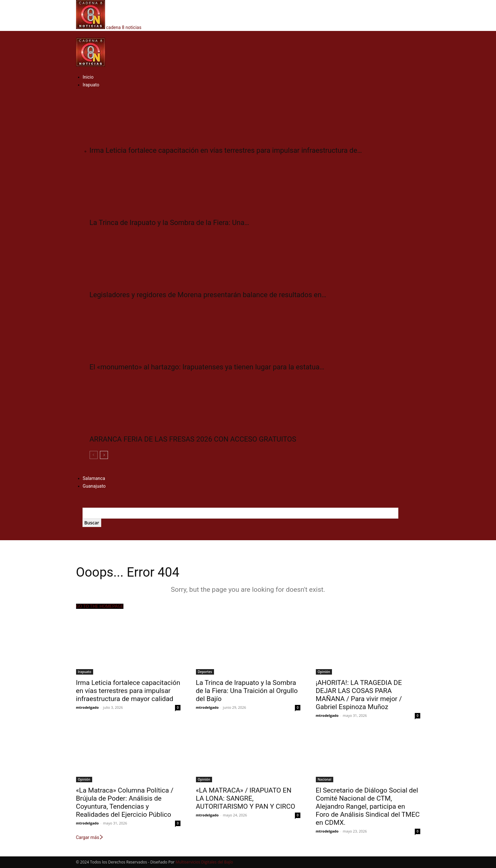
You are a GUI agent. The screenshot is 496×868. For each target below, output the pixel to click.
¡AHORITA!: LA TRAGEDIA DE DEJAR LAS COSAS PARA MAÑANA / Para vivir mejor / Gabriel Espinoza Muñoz (359, 695)
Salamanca (94, 478)
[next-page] (104, 455)
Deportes (205, 672)
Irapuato (91, 85)
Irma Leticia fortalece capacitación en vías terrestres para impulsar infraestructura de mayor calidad (128, 691)
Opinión (324, 672)
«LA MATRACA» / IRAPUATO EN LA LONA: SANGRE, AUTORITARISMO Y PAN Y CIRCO (246, 798)
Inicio (88, 77)
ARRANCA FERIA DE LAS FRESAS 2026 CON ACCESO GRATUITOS (193, 439)
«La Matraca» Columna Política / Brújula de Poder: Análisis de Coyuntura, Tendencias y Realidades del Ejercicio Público (125, 802)
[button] (78, 34)
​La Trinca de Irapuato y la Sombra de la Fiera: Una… (170, 223)
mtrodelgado (88, 707)
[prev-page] (94, 455)
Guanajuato (94, 486)
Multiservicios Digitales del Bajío (204, 862)
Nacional (325, 779)
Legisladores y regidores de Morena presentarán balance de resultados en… (208, 295)
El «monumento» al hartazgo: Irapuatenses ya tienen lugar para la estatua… (207, 367)
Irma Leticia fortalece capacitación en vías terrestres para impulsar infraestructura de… (226, 150)
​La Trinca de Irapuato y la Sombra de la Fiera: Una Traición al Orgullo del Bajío (247, 691)
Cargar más (90, 837)
